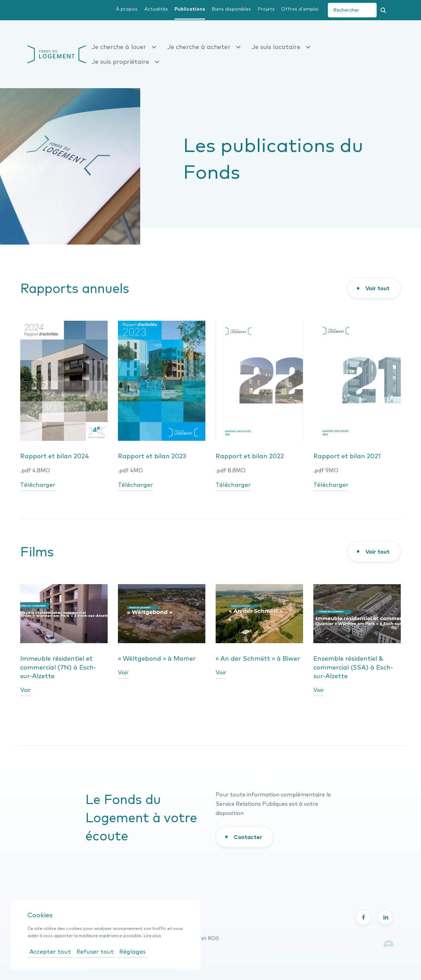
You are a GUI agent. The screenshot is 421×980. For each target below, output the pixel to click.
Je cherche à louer (124, 47)
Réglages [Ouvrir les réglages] (133, 951)
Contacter (248, 837)
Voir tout (377, 288)
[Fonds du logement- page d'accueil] (57, 54)
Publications (190, 9)
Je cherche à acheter (204, 47)
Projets (266, 9)
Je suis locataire (281, 47)
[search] (352, 10)
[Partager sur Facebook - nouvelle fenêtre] (363, 917)
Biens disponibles (231, 9)
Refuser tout (95, 951)
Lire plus (152, 936)
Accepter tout (50, 951)
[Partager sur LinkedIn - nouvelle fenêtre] (386, 917)
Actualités (156, 9)
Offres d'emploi (300, 9)
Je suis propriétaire (125, 62)
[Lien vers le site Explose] (389, 943)
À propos (127, 9)
